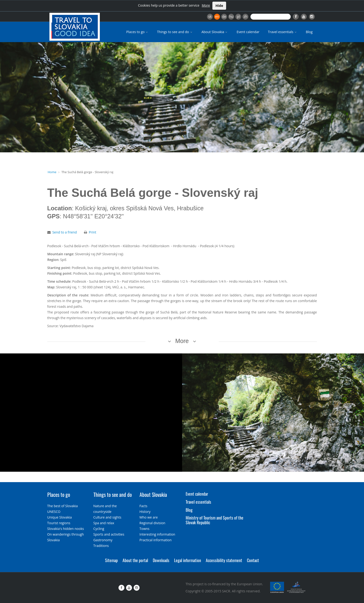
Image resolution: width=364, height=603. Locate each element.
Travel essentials (283, 32)
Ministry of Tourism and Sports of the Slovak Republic (215, 520)
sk (210, 16)
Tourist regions (59, 523)
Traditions (101, 546)
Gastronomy (103, 540)
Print (93, 232)
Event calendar (248, 32)
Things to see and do (175, 32)
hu (231, 16)
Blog (309, 32)
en (217, 16)
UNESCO (54, 512)
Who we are (149, 517)
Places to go (137, 32)
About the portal (135, 560)
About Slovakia (215, 32)
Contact (253, 560)
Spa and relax (104, 523)
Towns (145, 529)
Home (52, 172)
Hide (219, 6)
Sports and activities (109, 534)
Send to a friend (65, 232)
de (224, 16)
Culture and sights (107, 517)
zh (245, 16)
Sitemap (111, 560)
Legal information (188, 560)
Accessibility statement (224, 560)
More (206, 5)
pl (238, 16)
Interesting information (157, 534)
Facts (143, 506)
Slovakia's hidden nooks (66, 529)
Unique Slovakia (60, 517)
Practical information (156, 540)
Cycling (99, 529)
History (145, 512)
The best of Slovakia (63, 506)
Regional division (152, 523)
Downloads (161, 560)
